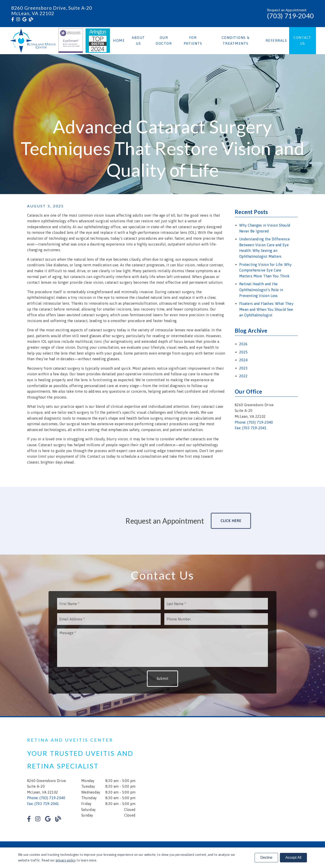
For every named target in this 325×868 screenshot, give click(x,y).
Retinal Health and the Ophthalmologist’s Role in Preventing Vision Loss (261, 290)
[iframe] (244, 779)
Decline (266, 858)
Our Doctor (164, 41)
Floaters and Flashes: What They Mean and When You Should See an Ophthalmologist (266, 309)
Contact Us (303, 41)
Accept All (293, 858)
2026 (243, 344)
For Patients (193, 41)
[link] (13, 19)
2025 (243, 352)
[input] (109, 604)
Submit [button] (163, 678)
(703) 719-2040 (290, 16)
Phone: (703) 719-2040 (254, 422)
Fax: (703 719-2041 (251, 428)
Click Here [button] (231, 521)
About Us (138, 41)
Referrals (276, 41)
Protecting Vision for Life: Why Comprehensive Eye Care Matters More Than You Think (265, 270)
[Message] (162, 648)
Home (119, 41)
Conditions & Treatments (236, 41)
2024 (243, 360)
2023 (243, 368)
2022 (243, 376)
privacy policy (66, 860)
